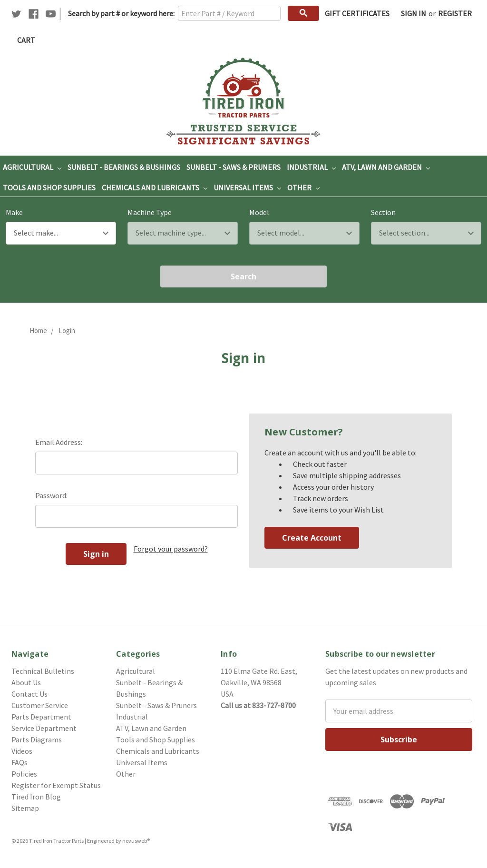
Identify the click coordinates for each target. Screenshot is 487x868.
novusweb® (136, 841)
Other (303, 187)
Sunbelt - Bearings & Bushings (124, 167)
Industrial (311, 167)
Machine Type (150, 212)
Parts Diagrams (37, 740)
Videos (22, 751)
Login (67, 330)
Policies (24, 774)
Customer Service (40, 705)
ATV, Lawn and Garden (386, 167)
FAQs (19, 762)
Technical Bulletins (43, 671)
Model (259, 212)
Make (14, 212)
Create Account (312, 538)
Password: (51, 495)
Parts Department (41, 717)
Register (455, 13)
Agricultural (32, 167)
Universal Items (247, 187)
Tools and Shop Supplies (49, 187)
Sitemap (25, 808)
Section (383, 212)
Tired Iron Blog (36, 797)
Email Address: (59, 442)
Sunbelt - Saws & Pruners (234, 167)
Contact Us (29, 694)
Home (38, 330)
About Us (26, 682)
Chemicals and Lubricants (155, 187)
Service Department (44, 728)
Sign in (414, 13)
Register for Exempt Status (56, 785)
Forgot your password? (171, 549)
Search (243, 276)
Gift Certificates (357, 13)
